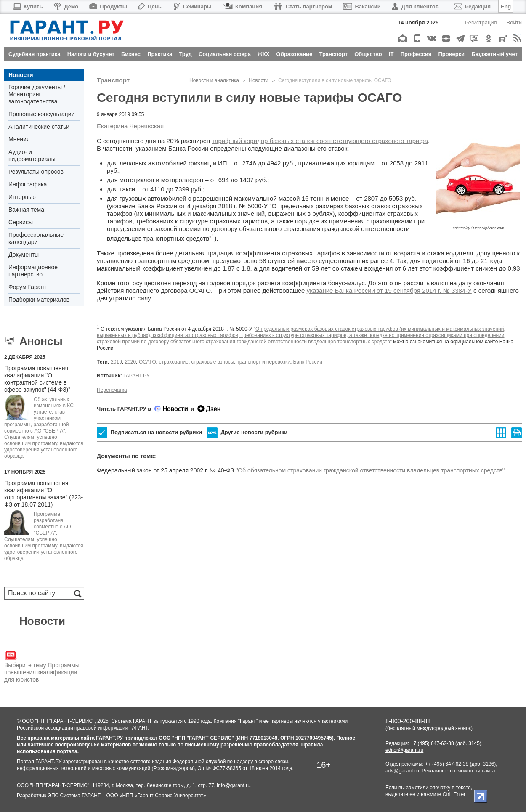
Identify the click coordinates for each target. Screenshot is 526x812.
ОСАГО (147, 362)
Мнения (19, 139)
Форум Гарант (28, 287)
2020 (131, 362)
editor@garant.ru (404, 750)
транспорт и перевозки (264, 362)
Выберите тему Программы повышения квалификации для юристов (42, 666)
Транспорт (113, 80)
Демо (66, 7)
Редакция (472, 7)
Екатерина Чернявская (130, 126)
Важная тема (26, 210)
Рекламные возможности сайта (458, 771)
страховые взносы (213, 362)
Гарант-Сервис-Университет (170, 796)
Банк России (308, 362)
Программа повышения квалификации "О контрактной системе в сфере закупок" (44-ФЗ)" (37, 379)
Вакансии (362, 7)
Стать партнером (303, 7)
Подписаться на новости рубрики (149, 433)
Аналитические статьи (39, 127)
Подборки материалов (39, 300)
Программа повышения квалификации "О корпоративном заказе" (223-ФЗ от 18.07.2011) (44, 494)
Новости (21, 75)
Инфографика (28, 184)
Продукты (108, 7)
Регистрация (481, 23)
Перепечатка (112, 390)
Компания (242, 7)
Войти (514, 23)
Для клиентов (415, 7)
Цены (150, 7)
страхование (173, 362)
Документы (24, 255)
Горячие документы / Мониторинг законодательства (37, 94)
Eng (506, 7)
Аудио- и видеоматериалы (32, 155)
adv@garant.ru (402, 771)
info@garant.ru (234, 785)
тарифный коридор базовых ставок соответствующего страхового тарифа (320, 141)
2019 (116, 362)
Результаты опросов (36, 172)
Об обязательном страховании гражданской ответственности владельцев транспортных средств (370, 470)
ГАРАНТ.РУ (136, 376)
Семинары (193, 7)
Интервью (22, 197)
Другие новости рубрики (247, 433)
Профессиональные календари (36, 238)
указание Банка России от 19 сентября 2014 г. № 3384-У (389, 291)
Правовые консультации (41, 114)
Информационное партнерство (33, 271)
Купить (28, 7)
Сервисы (21, 222)
